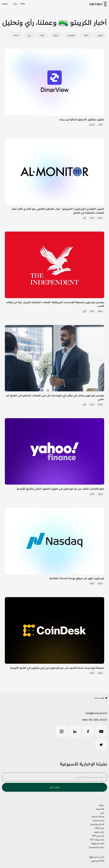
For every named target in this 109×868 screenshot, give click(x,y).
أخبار (42, 35)
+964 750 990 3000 (94, 720)
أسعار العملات (98, 820)
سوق (56, 35)
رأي (29, 35)
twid (91, 857)
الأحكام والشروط (97, 824)
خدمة (16, 35)
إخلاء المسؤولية (98, 843)
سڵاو (15, 4)
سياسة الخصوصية (97, 847)
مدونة (102, 805)
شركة (86, 35)
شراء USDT (99, 828)
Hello (23, 4)
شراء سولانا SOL (97, 839)
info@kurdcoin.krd (96, 713)
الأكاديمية (100, 809)
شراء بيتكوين (99, 832)
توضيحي (71, 35)
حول (102, 813)
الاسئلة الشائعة (98, 817)
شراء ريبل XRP (98, 836)
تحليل (100, 35)
